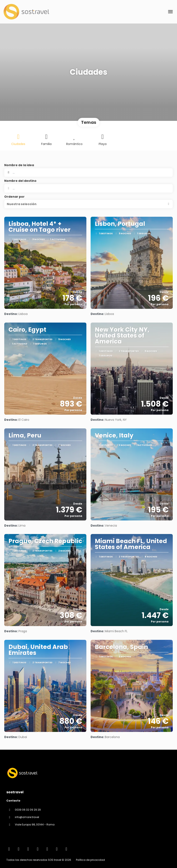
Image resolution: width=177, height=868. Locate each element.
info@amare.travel (27, 817)
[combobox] (88, 188)
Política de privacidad (90, 860)
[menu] (170, 12)
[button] (88, 204)
